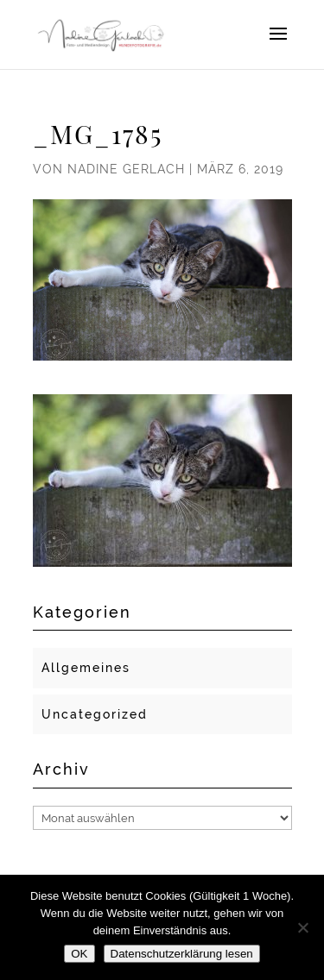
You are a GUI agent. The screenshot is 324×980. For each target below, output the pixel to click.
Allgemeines (86, 668)
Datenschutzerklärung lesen (182, 954)
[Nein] (302, 927)
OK (79, 954)
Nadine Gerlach (126, 169)
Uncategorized (95, 714)
